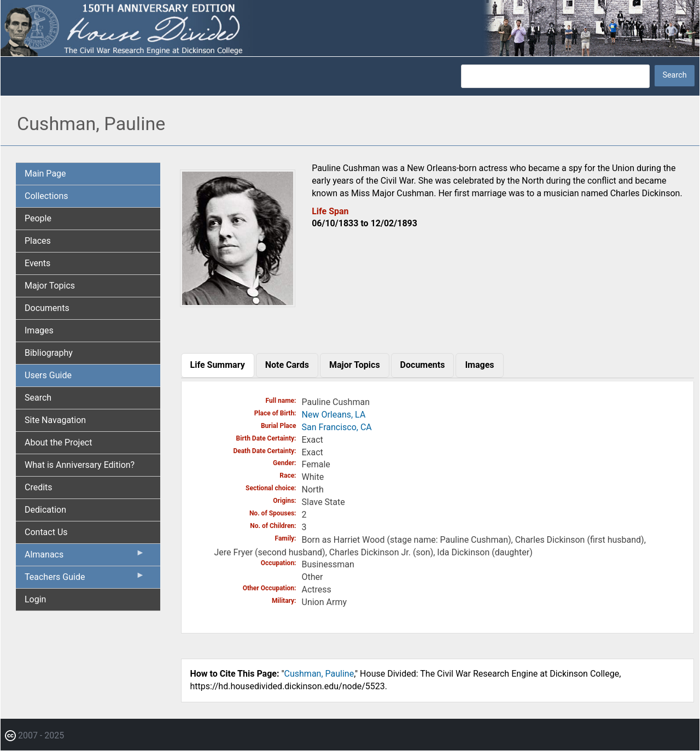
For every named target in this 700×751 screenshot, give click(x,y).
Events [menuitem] (37, 263)
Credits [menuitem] (39, 487)
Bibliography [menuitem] (49, 353)
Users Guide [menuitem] (48, 375)
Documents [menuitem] (47, 308)
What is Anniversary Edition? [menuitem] (80, 465)
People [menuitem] (38, 218)
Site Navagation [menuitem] (55, 420)
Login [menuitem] (35, 599)
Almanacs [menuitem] (85, 557)
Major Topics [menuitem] (50, 286)
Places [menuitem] (38, 241)
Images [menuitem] (39, 330)
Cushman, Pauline (319, 674)
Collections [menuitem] (46, 196)
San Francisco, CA (337, 427)
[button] (238, 303)
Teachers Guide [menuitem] (85, 579)
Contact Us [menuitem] (46, 532)
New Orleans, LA (334, 415)
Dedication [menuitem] (45, 510)
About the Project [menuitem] (58, 442)
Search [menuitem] (38, 398)
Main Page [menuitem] (45, 174)
